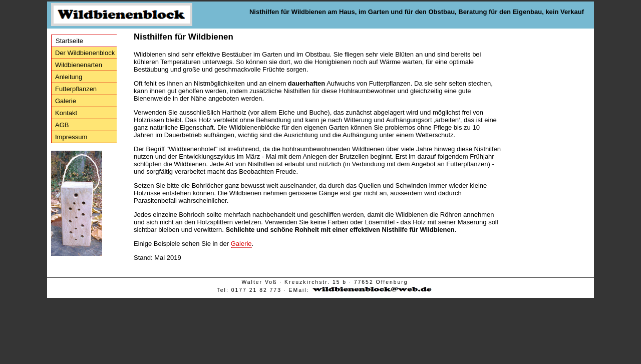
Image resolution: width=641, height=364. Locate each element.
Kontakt (66, 113)
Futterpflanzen (76, 89)
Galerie (66, 101)
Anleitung (69, 77)
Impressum (71, 137)
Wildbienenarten (79, 65)
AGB (62, 125)
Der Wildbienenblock (85, 53)
